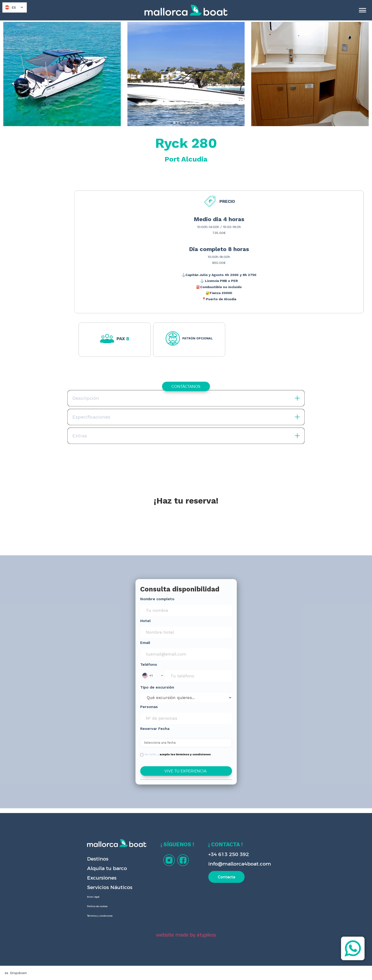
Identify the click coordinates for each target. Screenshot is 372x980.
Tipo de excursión (157, 687)
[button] (153, 676)
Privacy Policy (124, 972)
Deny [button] (238, 967)
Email (145, 643)
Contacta (226, 877)
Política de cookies (97, 906)
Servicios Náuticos (110, 887)
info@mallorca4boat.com (240, 864)
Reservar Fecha (155, 729)
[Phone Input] (198, 676)
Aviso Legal (93, 897)
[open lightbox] (62, 74)
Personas (149, 707)
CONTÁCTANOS (186, 386)
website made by (186, 935)
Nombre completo (157, 599)
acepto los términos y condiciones (185, 754)
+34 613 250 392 (229, 854)
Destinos (98, 859)
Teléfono (149, 664)
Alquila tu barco (107, 868)
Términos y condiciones (100, 916)
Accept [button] (275, 967)
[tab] (174, 123)
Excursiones (102, 878)
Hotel (145, 621)
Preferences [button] (208, 967)
